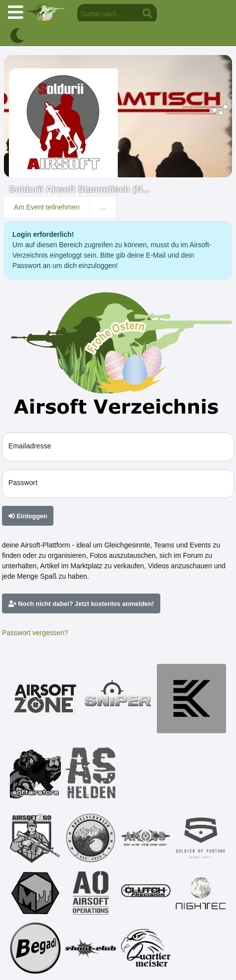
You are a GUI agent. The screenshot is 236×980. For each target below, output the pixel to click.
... (103, 207)
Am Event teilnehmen (47, 207)
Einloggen (28, 516)
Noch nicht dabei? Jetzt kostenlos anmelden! (81, 604)
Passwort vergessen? (35, 633)
